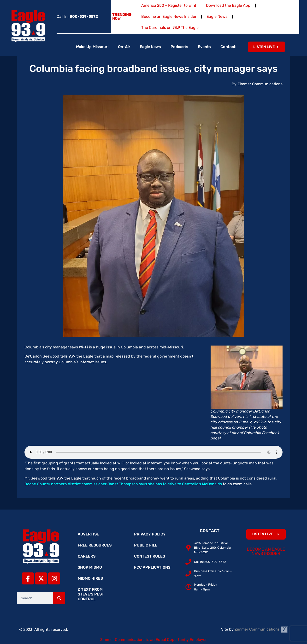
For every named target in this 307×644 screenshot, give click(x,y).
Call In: (77, 16)
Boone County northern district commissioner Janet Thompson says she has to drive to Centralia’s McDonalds (123, 484)
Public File (146, 545)
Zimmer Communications (261, 629)
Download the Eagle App (228, 5)
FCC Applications (152, 567)
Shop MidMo (90, 567)
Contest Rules (150, 556)
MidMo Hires (90, 578)
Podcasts (179, 47)
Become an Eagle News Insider (169, 16)
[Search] (59, 598)
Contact (228, 47)
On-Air (124, 47)
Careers (87, 556)
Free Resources (95, 545)
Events (204, 47)
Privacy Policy (150, 534)
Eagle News (217, 16)
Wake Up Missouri (92, 47)
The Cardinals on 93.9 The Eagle (170, 27)
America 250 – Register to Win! (169, 5)
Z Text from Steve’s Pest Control (91, 594)
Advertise (88, 534)
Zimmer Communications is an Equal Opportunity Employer (153, 640)
